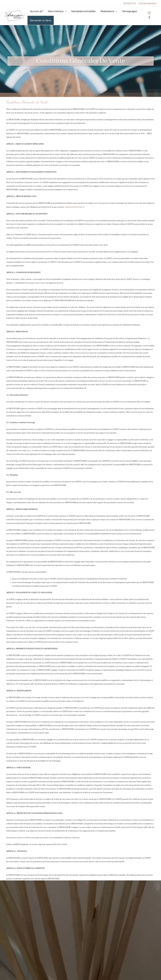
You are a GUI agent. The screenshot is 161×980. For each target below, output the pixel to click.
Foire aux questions (147, 3)
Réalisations (103, 11)
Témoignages (122, 11)
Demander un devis (40, 20)
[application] (63, 11)
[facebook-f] (149, 17)
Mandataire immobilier (79, 11)
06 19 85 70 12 (130, 3)
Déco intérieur (55, 11)
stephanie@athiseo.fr (75, 207)
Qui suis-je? (36, 11)
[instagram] (149, 13)
